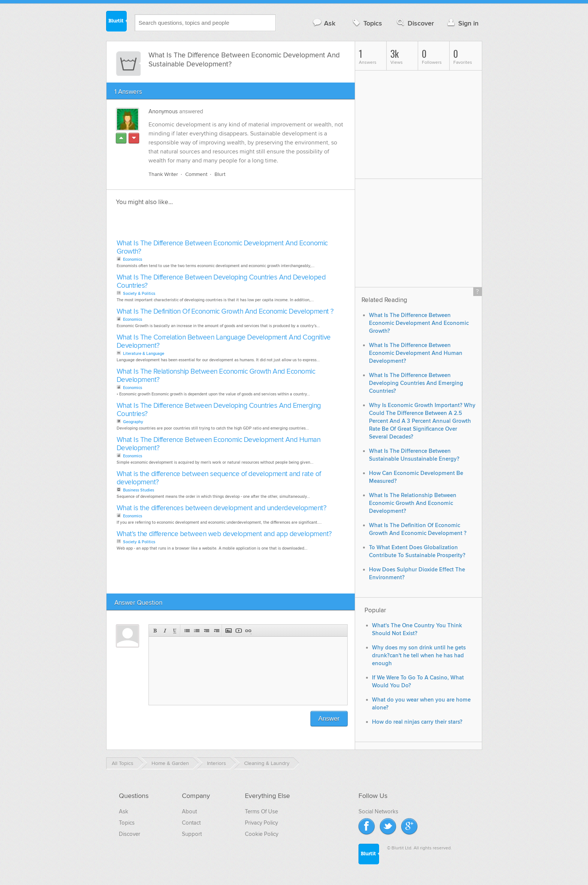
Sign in (462, 23)
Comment (196, 174)
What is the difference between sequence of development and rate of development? (219, 478)
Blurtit (117, 22)
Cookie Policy (262, 834)
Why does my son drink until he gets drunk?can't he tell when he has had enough (419, 656)
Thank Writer (163, 174)
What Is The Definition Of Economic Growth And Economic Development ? (225, 312)
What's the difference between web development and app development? (224, 534)
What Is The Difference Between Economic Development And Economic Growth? (222, 247)
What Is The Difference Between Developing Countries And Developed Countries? (221, 282)
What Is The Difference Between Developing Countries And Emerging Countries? (219, 410)
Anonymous (163, 111)
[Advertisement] (201, 225)
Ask (324, 23)
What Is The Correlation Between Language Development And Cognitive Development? (224, 342)
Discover (415, 23)
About (189, 811)
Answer (329, 719)
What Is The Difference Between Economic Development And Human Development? (219, 444)
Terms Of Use (261, 811)
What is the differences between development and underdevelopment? (222, 508)
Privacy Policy (261, 823)
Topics (367, 23)
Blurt (220, 174)
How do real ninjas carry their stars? (417, 722)
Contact (191, 823)
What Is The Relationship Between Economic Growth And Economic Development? (216, 376)
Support (192, 834)
